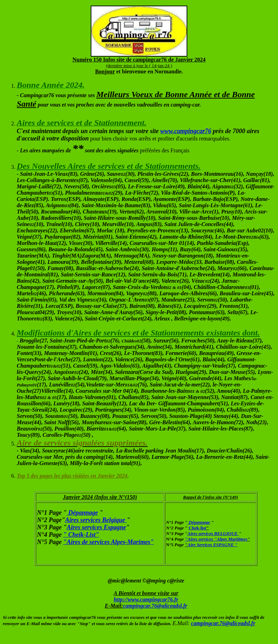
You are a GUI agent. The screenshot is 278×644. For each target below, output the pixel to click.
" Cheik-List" (81, 535)
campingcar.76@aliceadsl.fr (155, 606)
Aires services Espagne (96, 527)
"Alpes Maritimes (230, 539)
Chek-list (198, 528)
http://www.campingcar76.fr (146, 599)
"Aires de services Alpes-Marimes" (108, 542)
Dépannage (82, 513)
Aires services (200, 539)
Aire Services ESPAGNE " (213, 545)
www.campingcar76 (186, 131)
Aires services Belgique (96, 520)
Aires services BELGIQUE (213, 533)
